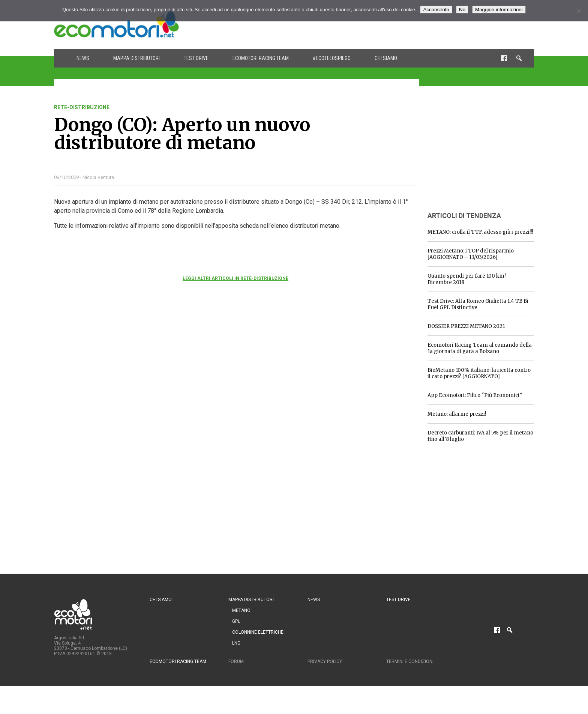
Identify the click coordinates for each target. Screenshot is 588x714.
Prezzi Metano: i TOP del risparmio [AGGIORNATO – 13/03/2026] (471, 254)
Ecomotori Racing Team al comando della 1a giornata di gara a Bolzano (480, 348)
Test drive (196, 58)
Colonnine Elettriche (258, 632)
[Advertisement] (397, 24)
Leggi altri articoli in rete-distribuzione (235, 278)
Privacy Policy (325, 661)
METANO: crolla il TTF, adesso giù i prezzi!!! (480, 232)
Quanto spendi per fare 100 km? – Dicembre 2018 (469, 279)
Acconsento (436, 10)
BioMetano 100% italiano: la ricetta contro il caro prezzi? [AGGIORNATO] (479, 373)
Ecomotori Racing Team (261, 58)
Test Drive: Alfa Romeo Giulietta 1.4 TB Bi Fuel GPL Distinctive (478, 304)
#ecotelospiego (332, 58)
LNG (236, 643)
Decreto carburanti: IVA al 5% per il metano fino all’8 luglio (480, 436)
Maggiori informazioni (499, 10)
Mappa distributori (136, 58)
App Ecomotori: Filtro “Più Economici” (475, 395)
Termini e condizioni (410, 661)
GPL (236, 621)
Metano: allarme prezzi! (457, 414)
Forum (236, 661)
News (83, 58)
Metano (241, 610)
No (462, 10)
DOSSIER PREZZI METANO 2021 (466, 326)
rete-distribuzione (82, 107)
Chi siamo (386, 58)
